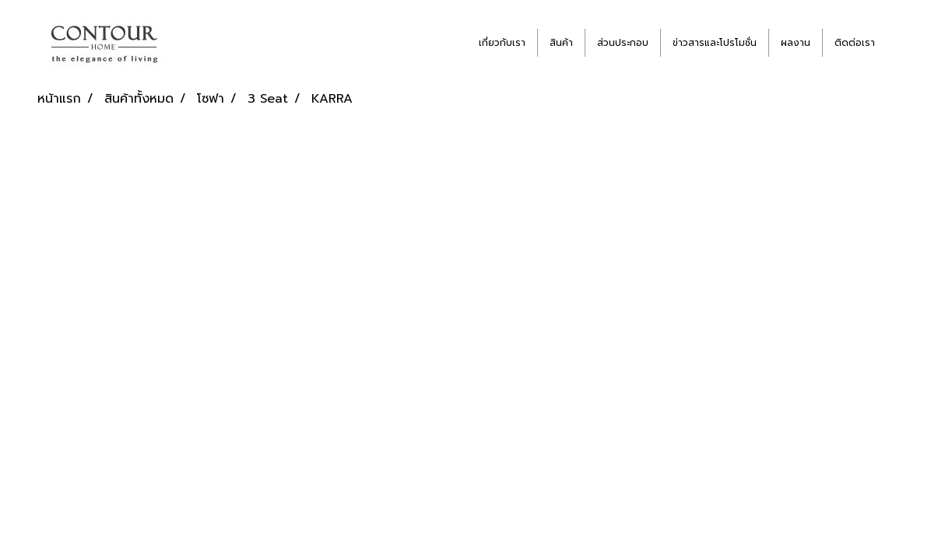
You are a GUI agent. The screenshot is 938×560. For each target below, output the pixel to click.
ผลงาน (796, 43)
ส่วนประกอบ (623, 43)
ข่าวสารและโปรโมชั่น (715, 43)
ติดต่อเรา (855, 43)
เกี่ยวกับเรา (502, 43)
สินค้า (561, 43)
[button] (901, 43)
